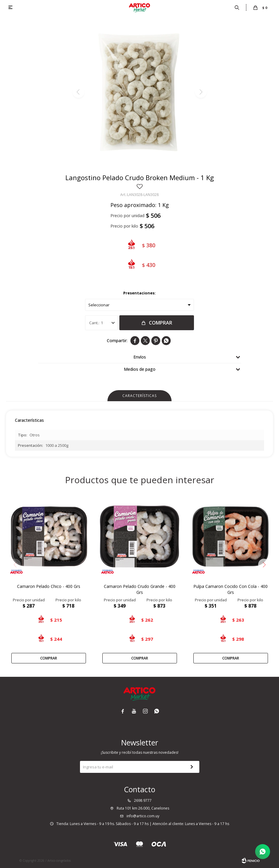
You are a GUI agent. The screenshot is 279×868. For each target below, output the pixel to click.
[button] (264, 565)
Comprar (161, 323)
